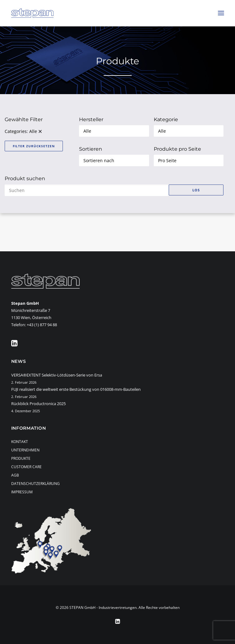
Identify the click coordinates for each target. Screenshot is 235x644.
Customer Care (26, 467)
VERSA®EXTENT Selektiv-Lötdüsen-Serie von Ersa (57, 375)
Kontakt (20, 442)
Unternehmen (25, 450)
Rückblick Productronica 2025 (38, 404)
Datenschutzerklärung (35, 484)
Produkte (21, 458)
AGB (15, 475)
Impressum (22, 492)
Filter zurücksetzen (34, 146)
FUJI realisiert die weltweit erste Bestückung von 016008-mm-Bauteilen (76, 389)
